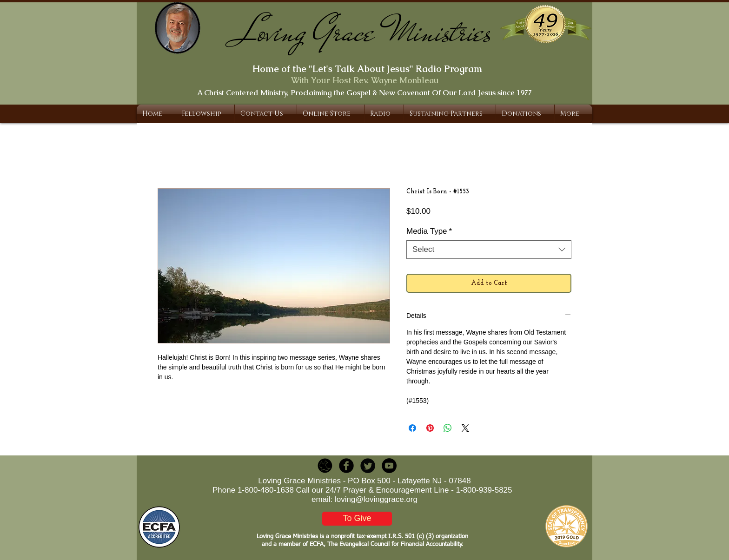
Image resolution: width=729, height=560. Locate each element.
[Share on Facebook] (412, 428)
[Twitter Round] (368, 466)
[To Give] (357, 519)
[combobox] (489, 250)
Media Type (429, 231)
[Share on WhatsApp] (448, 428)
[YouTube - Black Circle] (389, 466)
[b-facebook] (346, 466)
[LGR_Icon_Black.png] (325, 466)
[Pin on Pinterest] (430, 428)
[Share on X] (465, 428)
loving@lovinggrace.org (376, 499)
